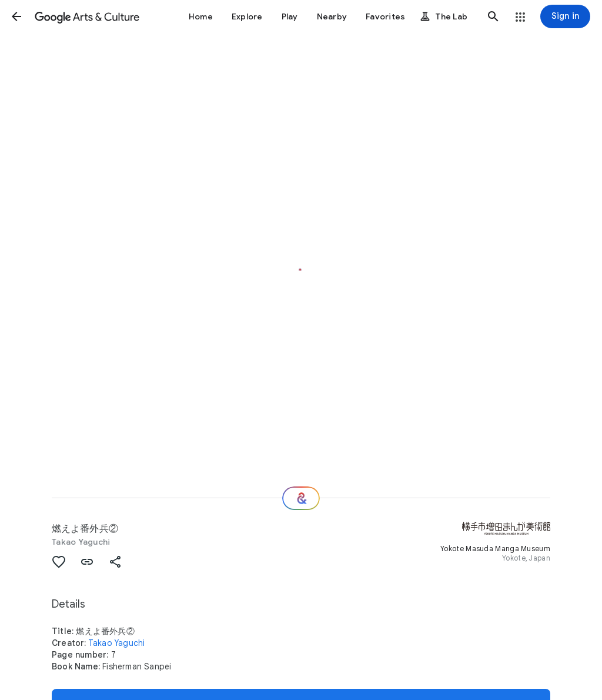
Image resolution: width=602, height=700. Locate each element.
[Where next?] (301, 498)
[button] (16, 16)
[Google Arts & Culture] (87, 16)
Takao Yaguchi (81, 542)
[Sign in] (565, 16)
